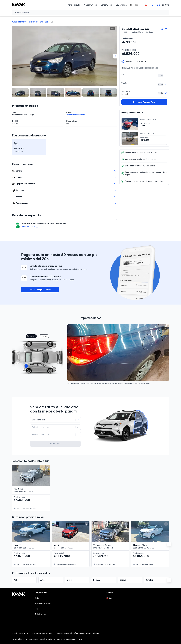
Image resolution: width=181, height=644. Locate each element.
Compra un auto (41, 593)
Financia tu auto (73, 5)
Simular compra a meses (40, 290)
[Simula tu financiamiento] (144, 62)
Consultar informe (30, 227)
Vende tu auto (107, 5)
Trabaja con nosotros (43, 614)
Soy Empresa (121, 5)
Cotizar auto (55, 444)
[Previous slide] (70, 352)
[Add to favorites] (47, 468)
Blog (37, 609)
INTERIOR (44, 336)
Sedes (37, 598)
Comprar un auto (90, 5)
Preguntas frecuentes (43, 603)
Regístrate (163, 5)
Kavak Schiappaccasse (75, 115)
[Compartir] (162, 29)
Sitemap (96, 633)
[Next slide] (116, 56)
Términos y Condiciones (83, 633)
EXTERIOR (31, 336)
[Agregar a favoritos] (166, 29)
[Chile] (146, 5)
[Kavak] (18, 5)
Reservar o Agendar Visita (144, 102)
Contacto (110, 593)
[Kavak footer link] (18, 604)
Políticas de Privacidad (64, 633)
